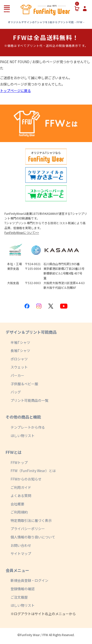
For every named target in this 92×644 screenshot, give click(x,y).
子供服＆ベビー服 (24, 384)
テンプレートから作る (28, 427)
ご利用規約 (19, 512)
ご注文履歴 (19, 597)
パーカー (17, 375)
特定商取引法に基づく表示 (31, 520)
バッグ (16, 392)
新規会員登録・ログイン (29, 580)
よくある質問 (21, 496)
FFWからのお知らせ (26, 479)
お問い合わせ (21, 545)
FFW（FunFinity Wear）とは (33, 471)
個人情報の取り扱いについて (33, 537)
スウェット (19, 367)
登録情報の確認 (23, 589)
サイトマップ (21, 553)
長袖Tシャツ (20, 350)
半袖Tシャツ (20, 342)
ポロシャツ (19, 359)
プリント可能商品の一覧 (29, 400)
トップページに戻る (15, 91)
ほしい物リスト (23, 436)
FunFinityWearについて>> (22, 232)
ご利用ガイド (21, 487)
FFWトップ (19, 462)
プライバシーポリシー (28, 529)
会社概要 (17, 504)
